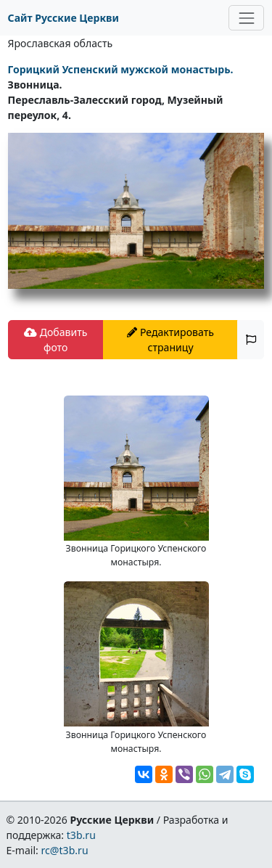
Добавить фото (55, 340)
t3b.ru (81, 835)
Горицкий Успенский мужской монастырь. (121, 69)
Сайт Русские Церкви (63, 18)
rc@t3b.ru (65, 850)
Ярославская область (61, 43)
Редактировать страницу (170, 340)
